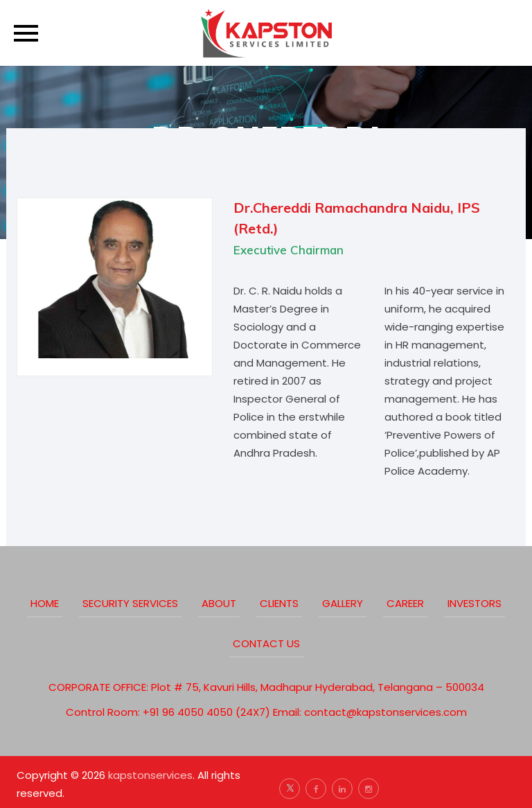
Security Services (130, 603)
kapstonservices (150, 775)
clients (279, 603)
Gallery (343, 603)
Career (405, 603)
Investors (475, 603)
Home (45, 603)
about (219, 603)
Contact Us (266, 643)
